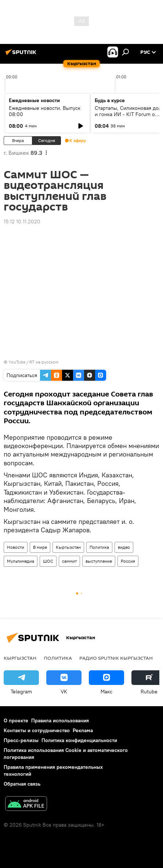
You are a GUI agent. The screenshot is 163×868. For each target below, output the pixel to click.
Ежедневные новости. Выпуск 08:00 (45, 111)
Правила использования (60, 720)
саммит (69, 561)
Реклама (83, 730)
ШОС (48, 561)
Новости (16, 547)
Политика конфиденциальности (79, 740)
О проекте (16, 720)
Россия (128, 561)
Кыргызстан (68, 547)
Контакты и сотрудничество (37, 730)
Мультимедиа (21, 561)
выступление (99, 561)
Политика (99, 547)
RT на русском (44, 362)
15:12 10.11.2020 (22, 221)
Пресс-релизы (21, 740)
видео (124, 547)
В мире (40, 547)
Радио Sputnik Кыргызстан (116, 658)
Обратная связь (22, 784)
